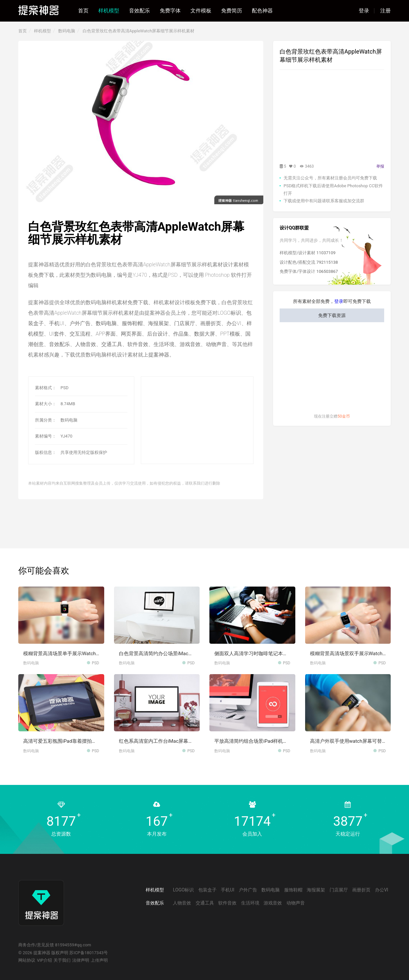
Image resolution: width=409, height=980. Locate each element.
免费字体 (170, 11)
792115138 (327, 262)
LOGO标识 (229, 313)
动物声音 (216, 344)
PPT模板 (230, 334)
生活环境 (164, 344)
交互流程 (80, 334)
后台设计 (157, 334)
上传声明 (99, 960)
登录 (364, 11)
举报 (380, 166)
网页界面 (131, 334)
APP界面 (106, 334)
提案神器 (159, 355)
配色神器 (262, 11)
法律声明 (81, 960)
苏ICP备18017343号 (89, 953)
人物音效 (86, 344)
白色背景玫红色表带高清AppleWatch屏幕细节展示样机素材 (139, 31)
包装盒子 (207, 890)
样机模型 (109, 11)
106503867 (327, 271)
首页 (83, 11)
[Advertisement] (206, 421)
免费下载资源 (332, 315)
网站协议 (27, 960)
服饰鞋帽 (132, 323)
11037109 (326, 253)
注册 (385, 11)
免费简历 (232, 11)
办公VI (234, 323)
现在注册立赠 (332, 416)
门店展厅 (185, 323)
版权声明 (60, 953)
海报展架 (158, 323)
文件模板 (201, 11)
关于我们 (62, 960)
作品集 (181, 334)
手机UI (57, 323)
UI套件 (57, 334)
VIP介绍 (44, 960)
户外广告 (80, 323)
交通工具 (112, 344)
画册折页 (211, 323)
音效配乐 (139, 11)
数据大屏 (204, 334)
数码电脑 (67, 31)
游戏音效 (190, 344)
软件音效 (138, 344)
